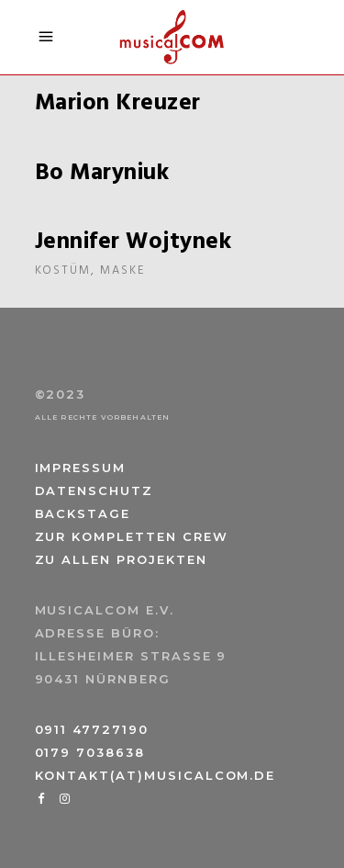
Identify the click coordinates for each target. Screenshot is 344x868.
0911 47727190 (92, 729)
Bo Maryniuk (102, 174)
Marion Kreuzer (118, 104)
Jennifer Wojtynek (133, 242)
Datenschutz (94, 490)
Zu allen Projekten (121, 559)
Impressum (81, 468)
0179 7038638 (90, 752)
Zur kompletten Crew (132, 536)
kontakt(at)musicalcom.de (155, 775)
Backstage (83, 513)
